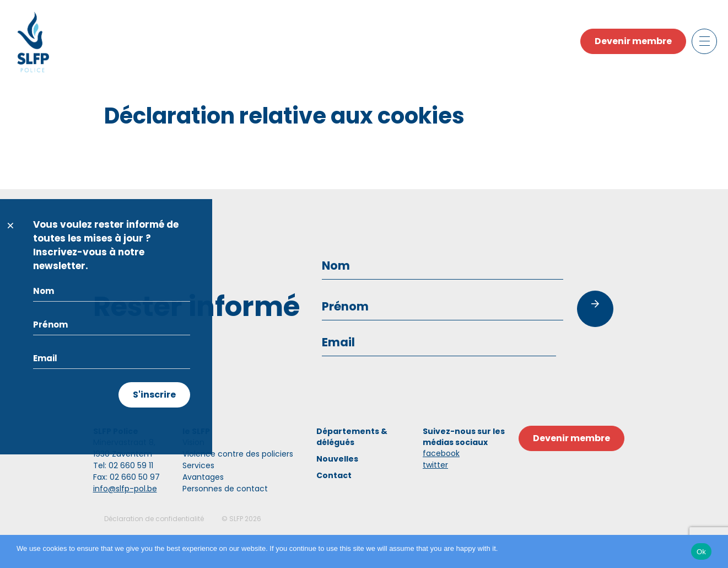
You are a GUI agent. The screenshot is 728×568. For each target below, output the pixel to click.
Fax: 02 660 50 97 (126, 477)
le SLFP (196, 431)
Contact (334, 475)
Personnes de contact (225, 489)
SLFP (236, 519)
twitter (435, 465)
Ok (701, 552)
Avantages (203, 477)
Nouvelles (337, 459)
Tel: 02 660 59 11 (123, 465)
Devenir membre (633, 41)
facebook (441, 453)
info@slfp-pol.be (125, 489)
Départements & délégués (352, 437)
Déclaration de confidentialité (154, 519)
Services (198, 465)
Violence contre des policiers (238, 454)
